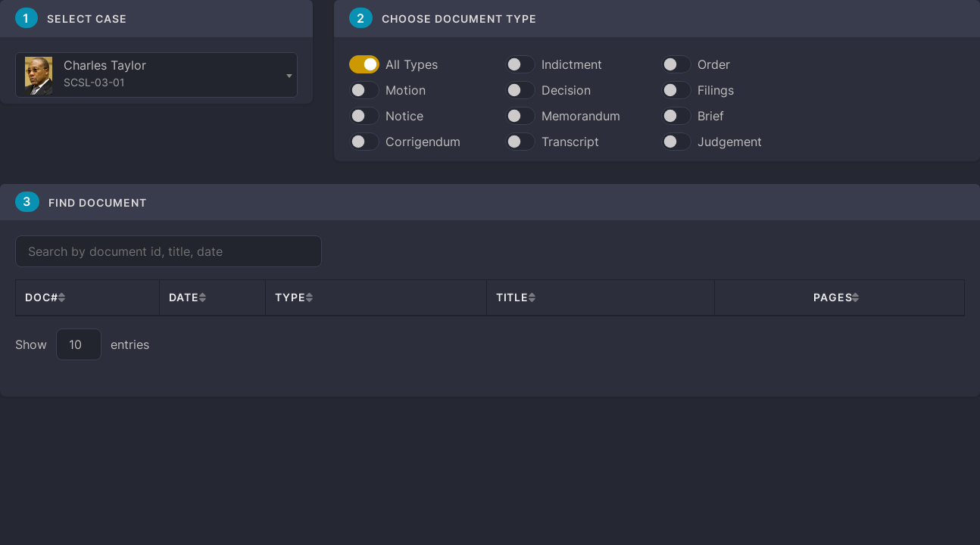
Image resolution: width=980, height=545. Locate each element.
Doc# (42, 297)
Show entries (82, 344)
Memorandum (581, 116)
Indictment (572, 64)
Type (290, 297)
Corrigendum (423, 142)
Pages (833, 297)
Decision (566, 90)
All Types (412, 64)
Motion (406, 90)
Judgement (730, 142)
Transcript (570, 142)
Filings (716, 90)
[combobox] (156, 75)
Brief (711, 116)
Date (184, 297)
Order (714, 64)
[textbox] (156, 76)
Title (512, 297)
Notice (404, 116)
